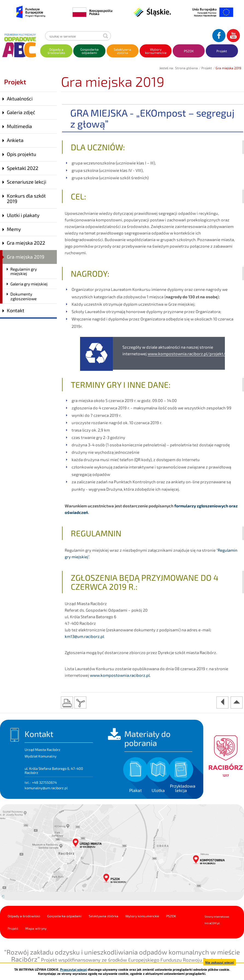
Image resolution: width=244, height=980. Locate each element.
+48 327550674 (44, 782)
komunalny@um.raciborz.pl (46, 788)
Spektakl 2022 (23, 168)
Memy (14, 229)
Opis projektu (21, 154)
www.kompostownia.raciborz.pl (120, 675)
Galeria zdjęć (21, 112)
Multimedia (19, 126)
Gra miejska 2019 (26, 257)
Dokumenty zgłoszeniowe (23, 296)
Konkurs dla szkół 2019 (26, 198)
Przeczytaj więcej (74, 969)
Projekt (207, 68)
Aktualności (20, 99)
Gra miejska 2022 (26, 243)
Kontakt (16, 310)
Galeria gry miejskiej (29, 284)
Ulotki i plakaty (23, 215)
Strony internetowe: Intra (217, 920)
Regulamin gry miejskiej (24, 271)
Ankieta (15, 140)
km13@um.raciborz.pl (84, 636)
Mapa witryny (36, 928)
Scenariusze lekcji (27, 182)
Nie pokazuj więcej (220, 962)
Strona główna (186, 68)
